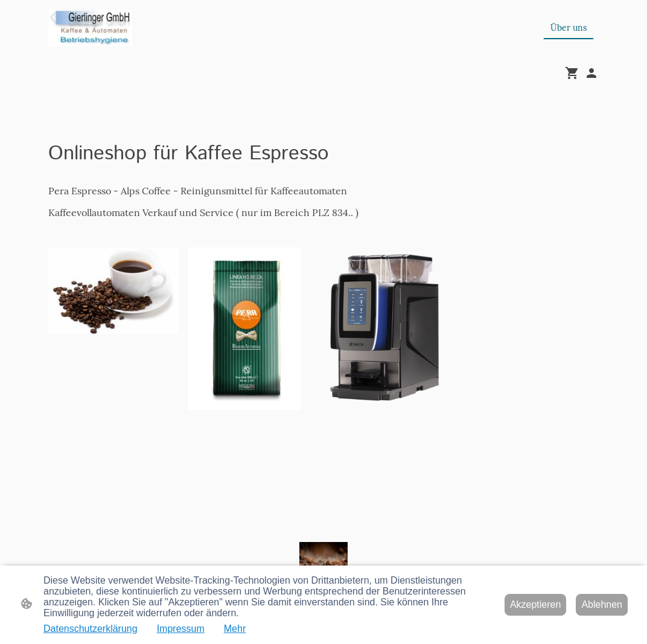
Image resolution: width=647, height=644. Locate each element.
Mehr (235, 629)
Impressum (181, 629)
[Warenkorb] (575, 73)
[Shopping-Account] (591, 73)
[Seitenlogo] (90, 28)
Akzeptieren (536, 604)
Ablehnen (602, 604)
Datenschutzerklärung (91, 629)
